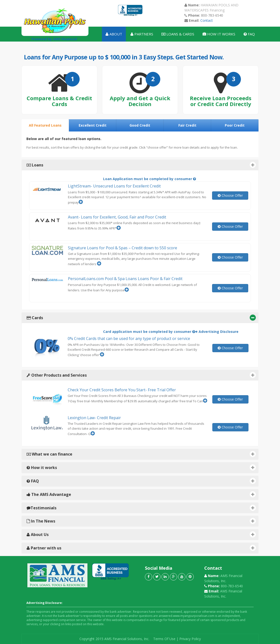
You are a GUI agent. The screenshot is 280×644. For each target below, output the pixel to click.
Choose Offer (230, 195)
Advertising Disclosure (217, 332)
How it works (141, 467)
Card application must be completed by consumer (149, 332)
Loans (141, 165)
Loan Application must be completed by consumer (150, 179)
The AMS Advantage (141, 494)
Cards (141, 318)
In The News (141, 521)
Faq (249, 34)
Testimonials (141, 508)
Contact (206, 20)
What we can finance (141, 454)
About (114, 34)
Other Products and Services (141, 375)
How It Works (219, 34)
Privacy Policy (190, 639)
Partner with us (141, 548)
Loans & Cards (178, 34)
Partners (142, 34)
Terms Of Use (164, 639)
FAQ (141, 481)
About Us (141, 534)
